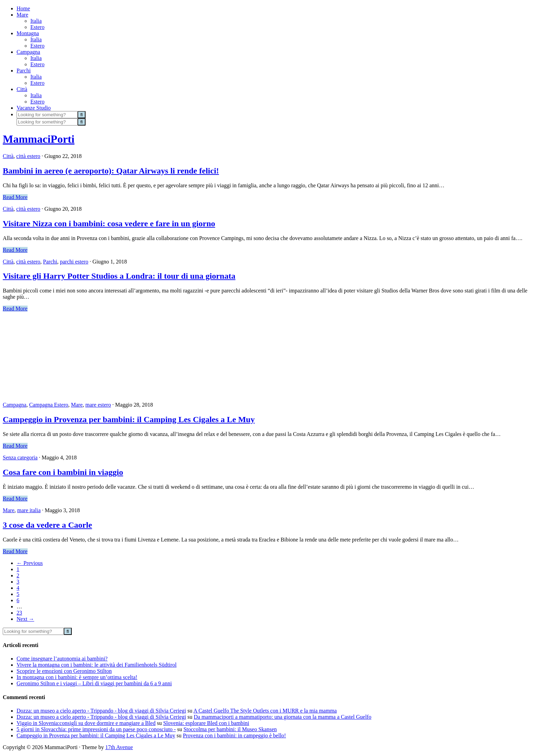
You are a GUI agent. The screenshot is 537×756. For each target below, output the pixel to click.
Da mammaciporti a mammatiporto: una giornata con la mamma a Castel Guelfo (283, 717)
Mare (77, 405)
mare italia (29, 510)
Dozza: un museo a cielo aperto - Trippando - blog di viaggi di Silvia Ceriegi (101, 711)
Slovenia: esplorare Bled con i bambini (206, 723)
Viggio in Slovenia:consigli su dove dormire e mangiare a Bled (86, 723)
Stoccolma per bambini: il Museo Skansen (230, 729)
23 (19, 613)
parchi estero (74, 262)
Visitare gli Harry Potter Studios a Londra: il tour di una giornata (119, 276)
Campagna (14, 405)
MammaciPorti (39, 139)
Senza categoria (20, 457)
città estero (28, 156)
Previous (30, 563)
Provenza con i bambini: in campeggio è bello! (234, 735)
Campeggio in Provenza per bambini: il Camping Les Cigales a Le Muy (129, 419)
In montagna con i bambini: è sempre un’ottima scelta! (77, 677)
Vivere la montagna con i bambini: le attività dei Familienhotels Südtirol (97, 665)
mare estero (98, 405)
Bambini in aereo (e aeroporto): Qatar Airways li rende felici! (111, 171)
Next (25, 619)
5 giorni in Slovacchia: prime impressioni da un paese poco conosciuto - (96, 729)
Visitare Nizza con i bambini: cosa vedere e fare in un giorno (109, 223)
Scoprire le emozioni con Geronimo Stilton (64, 671)
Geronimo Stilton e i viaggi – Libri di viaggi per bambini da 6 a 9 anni (94, 683)
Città (8, 156)
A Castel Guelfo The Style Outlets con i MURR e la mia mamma (265, 711)
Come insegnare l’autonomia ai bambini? (62, 659)
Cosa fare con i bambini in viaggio (63, 472)
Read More (15, 197)
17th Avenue (119, 747)
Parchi (50, 262)
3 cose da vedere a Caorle (47, 525)
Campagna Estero (48, 405)
